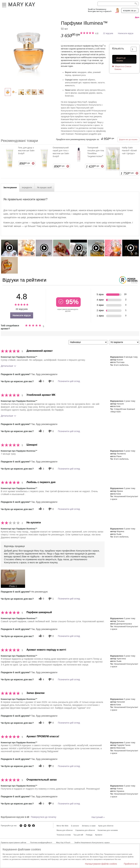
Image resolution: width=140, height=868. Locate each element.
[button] (13, 579)
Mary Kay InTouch (63, 842)
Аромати (99, 835)
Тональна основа (64, 835)
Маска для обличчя (65, 830)
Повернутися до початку (44, 817)
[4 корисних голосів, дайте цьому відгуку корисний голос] (41, 679)
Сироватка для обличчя (85, 830)
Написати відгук (126, 33)
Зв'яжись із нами (89, 826)
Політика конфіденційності (41, 842)
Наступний (98, 817)
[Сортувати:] (88, 342)
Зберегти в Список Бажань (123, 68)
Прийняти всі (131, 864)
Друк (137, 17)
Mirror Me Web (62, 826)
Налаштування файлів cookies (101, 864)
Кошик (130, 11)
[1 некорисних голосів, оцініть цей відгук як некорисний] (51, 599)
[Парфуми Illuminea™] (30, 53)
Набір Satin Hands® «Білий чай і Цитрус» (129, 151)
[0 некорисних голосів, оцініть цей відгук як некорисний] (51, 381)
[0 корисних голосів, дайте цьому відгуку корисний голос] (41, 381)
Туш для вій (78, 835)
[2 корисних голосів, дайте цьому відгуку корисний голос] (41, 431)
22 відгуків (108, 33)
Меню (4, 4)
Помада (89, 835)
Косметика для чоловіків (108, 830)
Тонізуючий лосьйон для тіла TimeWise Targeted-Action (96, 152)
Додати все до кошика (128, 139)
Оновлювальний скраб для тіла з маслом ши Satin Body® (61, 152)
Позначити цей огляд (69, 381)
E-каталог (75, 826)
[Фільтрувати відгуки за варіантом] (124, 342)
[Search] (118, 4)
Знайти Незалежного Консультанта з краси (92, 842)
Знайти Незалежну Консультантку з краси (99, 10)
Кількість (118, 49)
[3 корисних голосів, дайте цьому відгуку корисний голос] (41, 469)
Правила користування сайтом (13, 842)
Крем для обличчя (106, 826)
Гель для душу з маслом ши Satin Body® (26, 151)
